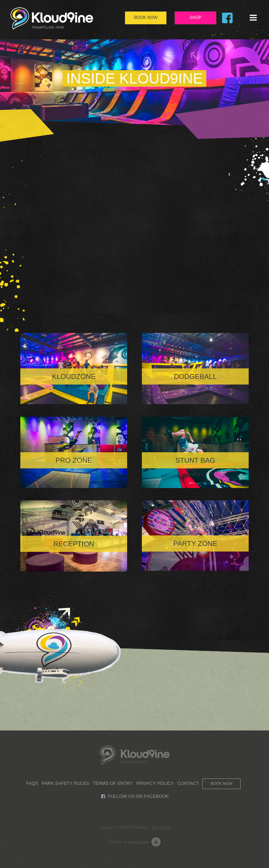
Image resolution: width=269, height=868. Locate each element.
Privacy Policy (155, 783)
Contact (188, 783)
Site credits (161, 827)
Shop (195, 18)
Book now (221, 783)
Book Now (146, 18)
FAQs (32, 783)
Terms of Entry (112, 783)
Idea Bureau (139, 841)
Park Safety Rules (65, 783)
